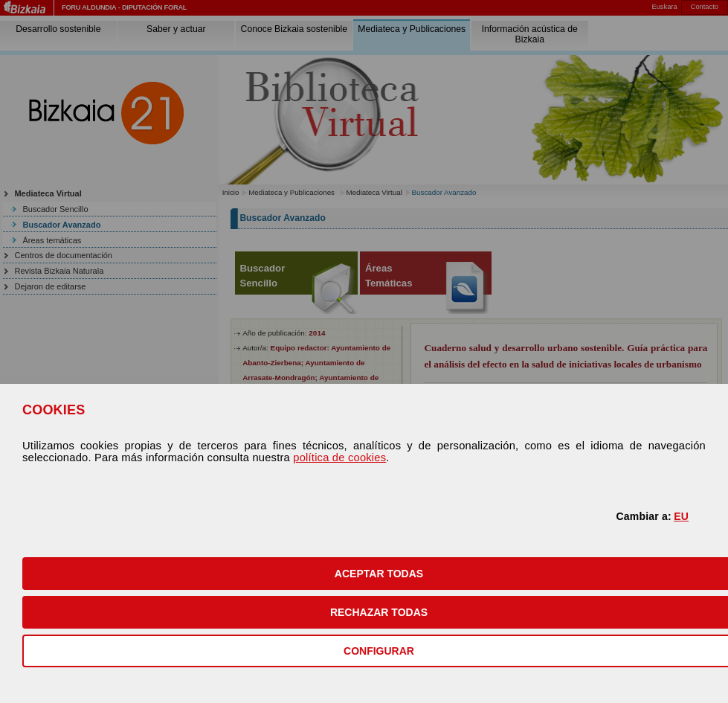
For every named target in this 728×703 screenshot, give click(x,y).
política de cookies (339, 458)
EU (681, 516)
